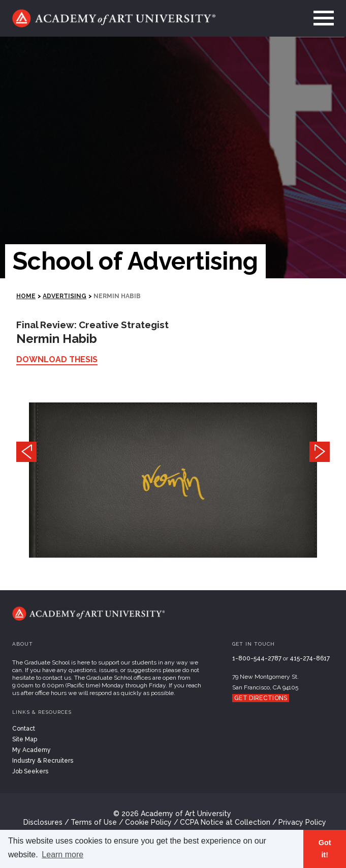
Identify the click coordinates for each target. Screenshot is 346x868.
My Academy (32, 750)
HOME (26, 296)
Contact (24, 729)
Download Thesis (57, 359)
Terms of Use (94, 822)
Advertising (65, 296)
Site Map (25, 739)
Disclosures (43, 822)
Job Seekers (30, 771)
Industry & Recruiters (43, 761)
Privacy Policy (302, 822)
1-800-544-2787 (257, 658)
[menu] (321, 18)
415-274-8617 (310, 658)
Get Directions (261, 698)
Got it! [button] (325, 849)
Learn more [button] (62, 855)
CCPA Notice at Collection (225, 822)
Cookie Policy (148, 822)
